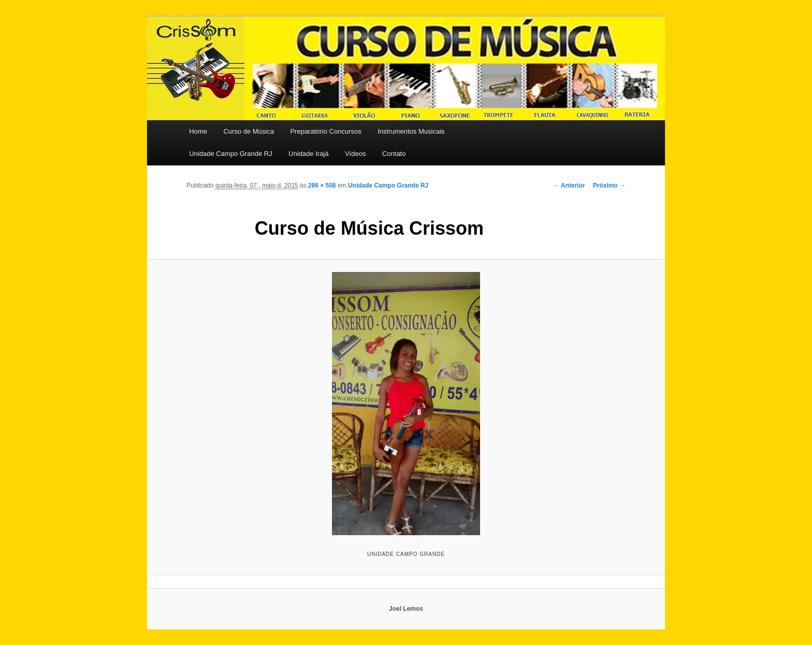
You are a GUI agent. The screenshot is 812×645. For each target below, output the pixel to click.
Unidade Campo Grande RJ (230, 154)
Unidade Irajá (308, 154)
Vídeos (355, 154)
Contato (394, 154)
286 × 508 (322, 185)
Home (198, 131)
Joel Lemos (406, 609)
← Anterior (569, 185)
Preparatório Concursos (325, 131)
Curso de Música (249, 131)
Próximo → (609, 185)
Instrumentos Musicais (411, 131)
